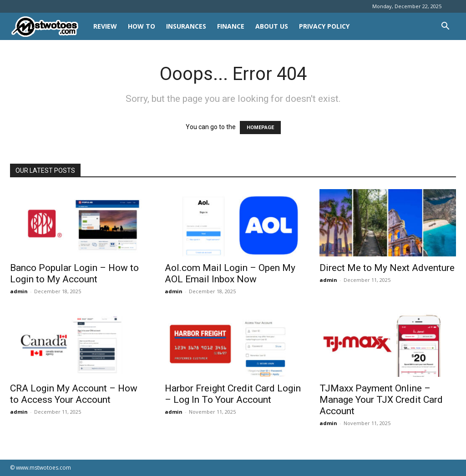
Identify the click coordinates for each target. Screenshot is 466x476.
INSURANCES (186, 26)
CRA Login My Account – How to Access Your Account (74, 394)
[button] (445, 27)
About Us (272, 26)
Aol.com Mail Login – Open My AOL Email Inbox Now (230, 273)
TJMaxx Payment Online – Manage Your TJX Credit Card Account (381, 400)
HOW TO (142, 26)
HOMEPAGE (260, 128)
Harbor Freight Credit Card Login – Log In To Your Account (233, 394)
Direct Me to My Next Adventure (387, 268)
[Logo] (49, 27)
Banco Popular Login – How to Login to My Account (74, 273)
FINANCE (231, 26)
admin (19, 291)
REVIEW (105, 26)
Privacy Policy (324, 26)
